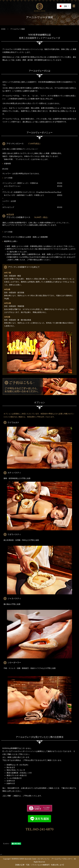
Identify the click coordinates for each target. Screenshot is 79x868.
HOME (3, 29)
